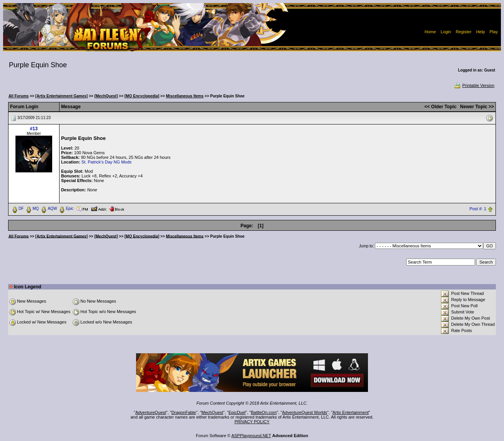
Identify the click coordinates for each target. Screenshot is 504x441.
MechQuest (212, 412)
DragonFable (184, 412)
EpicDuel (237, 412)
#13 (34, 129)
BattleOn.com (264, 412)
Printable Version (474, 85)
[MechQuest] (106, 96)
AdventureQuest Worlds (305, 412)
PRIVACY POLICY (252, 422)
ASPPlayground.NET (251, 436)
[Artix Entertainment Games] (61, 96)
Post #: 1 (478, 209)
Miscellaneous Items (185, 96)
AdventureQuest (151, 412)
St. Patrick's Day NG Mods (106, 162)
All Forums (19, 96)
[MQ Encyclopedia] (142, 96)
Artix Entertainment (351, 412)
